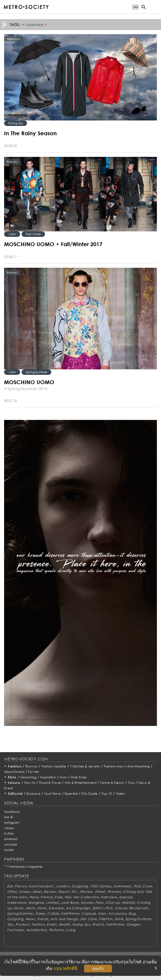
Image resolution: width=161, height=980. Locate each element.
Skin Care (88, 919)
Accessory (117, 913)
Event (52, 924)
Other (12, 892)
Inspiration (48, 777)
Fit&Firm (106, 919)
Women (114, 892)
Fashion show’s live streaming (127, 766)
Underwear (17, 903)
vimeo (9, 828)
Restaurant (138, 908)
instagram (12, 822)
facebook (12, 812)
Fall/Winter (33, 234)
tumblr (9, 850)
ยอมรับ (98, 969)
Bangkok (36, 903)
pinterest (11, 839)
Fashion (15, 766)
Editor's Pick (103, 908)
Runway (32, 766)
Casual (121, 908)
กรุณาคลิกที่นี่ (65, 968)
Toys (131, 783)
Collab (53, 913)
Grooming (28, 777)
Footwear (16, 930)
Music (19, 908)
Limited (52, 903)
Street (100, 892)
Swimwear (122, 886)
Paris (99, 903)
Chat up (113, 903)
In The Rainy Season (30, 133)
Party (34, 897)
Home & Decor (112, 783)
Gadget (133, 924)
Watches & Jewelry (85, 766)
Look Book (70, 903)
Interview (109, 897)
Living (70, 930)
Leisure (14, 783)
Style (12, 777)
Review (50, 892)
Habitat (128, 903)
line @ (8, 817)
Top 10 (107, 794)
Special (125, 897)
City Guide (90, 794)
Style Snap (79, 777)
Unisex (25, 892)
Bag (132, 913)
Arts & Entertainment (81, 783)
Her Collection (86, 897)
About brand (14, 772)
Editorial (15, 794)
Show (42, 908)
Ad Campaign (78, 908)
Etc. (75, 892)
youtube (11, 844)
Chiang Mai (133, 892)
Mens (31, 908)
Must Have (53, 794)
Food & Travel (50, 783)
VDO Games (101, 886)
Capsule (89, 913)
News (30, 919)
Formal (46, 897)
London (63, 886)
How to (30, 783)
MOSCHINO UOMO (29, 382)
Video (120, 794)
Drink (119, 919)
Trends (43, 919)
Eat (10, 886)
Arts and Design (64, 919)
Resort (64, 892)
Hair (68, 897)
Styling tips (16, 123)
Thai (137, 886)
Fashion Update (54, 766)
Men (102, 913)
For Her (34, 772)
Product (23, 924)
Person (21, 886)
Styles (40, 913)
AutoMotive (36, 930)
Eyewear (56, 908)
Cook (147, 886)
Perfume (56, 930)
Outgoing (80, 886)
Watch (98, 924)
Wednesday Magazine (25, 866)
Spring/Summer (36, 372)
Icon (63, 777)
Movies (87, 903)
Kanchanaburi (41, 886)
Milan (12, 234)
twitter (9, 833)
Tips (10, 924)
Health (64, 924)
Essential (71, 794)
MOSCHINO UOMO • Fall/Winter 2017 (53, 244)
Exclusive (33, 794)
